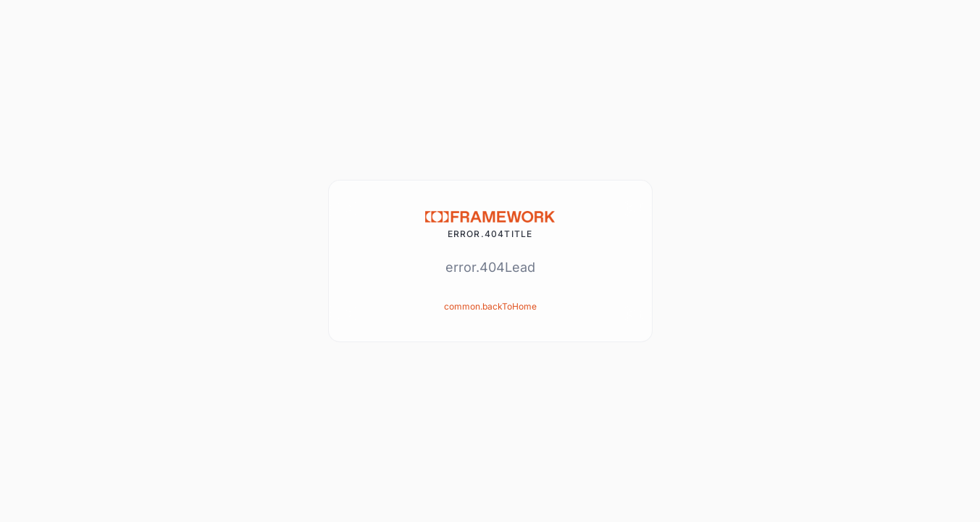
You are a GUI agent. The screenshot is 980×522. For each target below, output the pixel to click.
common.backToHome (490, 306)
